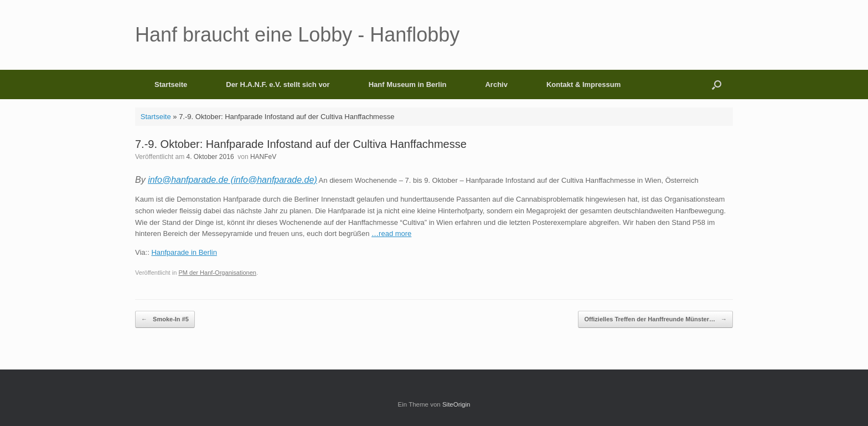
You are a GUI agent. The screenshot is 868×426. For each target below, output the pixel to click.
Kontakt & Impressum (583, 84)
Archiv (496, 84)
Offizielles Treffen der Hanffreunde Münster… (655, 319)
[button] (717, 84)
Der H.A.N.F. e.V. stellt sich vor (278, 84)
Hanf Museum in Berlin (408, 84)
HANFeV (263, 157)
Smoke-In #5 (165, 319)
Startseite (171, 84)
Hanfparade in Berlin (184, 252)
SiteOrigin (456, 404)
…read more (391, 233)
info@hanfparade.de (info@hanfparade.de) (232, 180)
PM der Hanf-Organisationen (217, 273)
